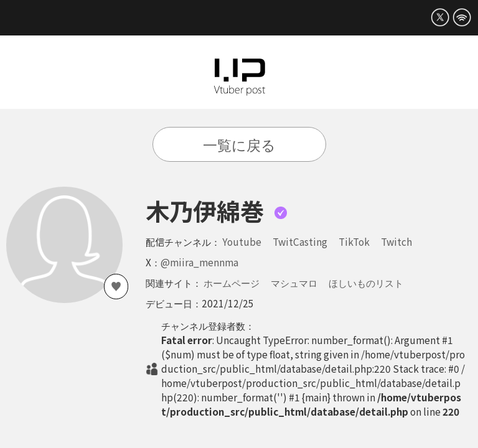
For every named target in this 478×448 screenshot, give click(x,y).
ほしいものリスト (366, 282)
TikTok (354, 241)
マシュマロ (294, 282)
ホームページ (232, 282)
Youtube (242, 241)
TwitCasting (300, 241)
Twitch (396, 241)
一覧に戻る (239, 144)
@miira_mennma (199, 262)
